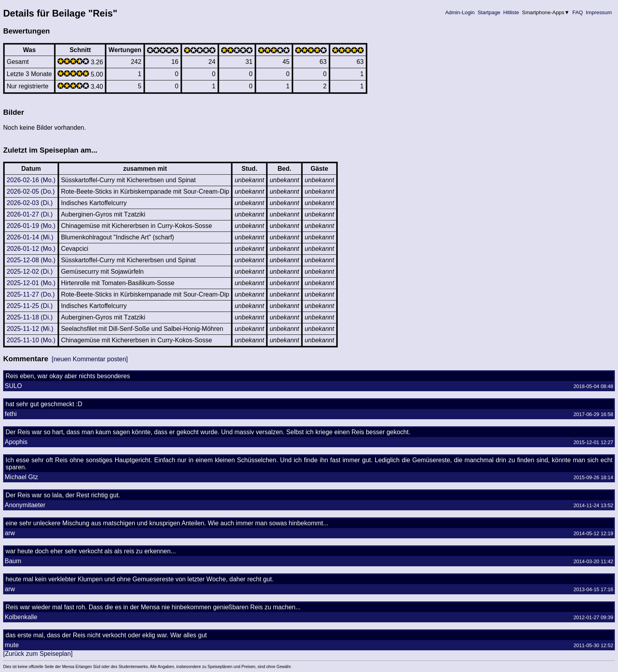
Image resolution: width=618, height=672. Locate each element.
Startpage (489, 12)
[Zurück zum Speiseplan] (38, 654)
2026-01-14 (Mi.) (30, 237)
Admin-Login (460, 12)
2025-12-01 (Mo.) (31, 283)
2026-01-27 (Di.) (30, 214)
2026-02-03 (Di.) (30, 203)
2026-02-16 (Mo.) (31, 180)
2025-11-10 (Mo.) (31, 340)
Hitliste (511, 12)
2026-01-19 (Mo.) (31, 226)
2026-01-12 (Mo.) (31, 249)
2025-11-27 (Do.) (31, 294)
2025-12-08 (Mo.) (31, 260)
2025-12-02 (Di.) (30, 272)
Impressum (599, 12)
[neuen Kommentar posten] (90, 359)
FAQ (578, 12)
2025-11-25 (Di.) (30, 306)
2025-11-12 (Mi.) (30, 329)
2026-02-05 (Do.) (31, 191)
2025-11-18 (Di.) (30, 317)
